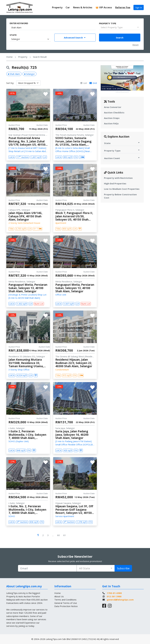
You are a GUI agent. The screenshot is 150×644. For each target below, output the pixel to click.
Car (68, 7)
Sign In (139, 7)
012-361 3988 (114, 596)
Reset (135, 45)
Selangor (30, 74)
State (13, 35)
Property (57, 7)
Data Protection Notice (66, 606)
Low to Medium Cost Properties (122, 189)
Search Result (40, 57)
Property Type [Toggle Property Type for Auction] (122, 151)
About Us (59, 596)
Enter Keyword (19, 23)
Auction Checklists (114, 112)
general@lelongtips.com (120, 600)
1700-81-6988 (114, 593)
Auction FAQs (111, 123)
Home (9, 57)
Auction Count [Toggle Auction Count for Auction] (122, 158)
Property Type (108, 23)
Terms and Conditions (65, 600)
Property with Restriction (118, 178)
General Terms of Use (66, 603)
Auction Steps (112, 118)
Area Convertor (113, 107)
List (83, 83)
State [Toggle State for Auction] (122, 143)
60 (58, 535)
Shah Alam (14, 74)
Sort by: (10, 83)
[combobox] (120, 27)
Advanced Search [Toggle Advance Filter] (75, 38)
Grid (93, 83)
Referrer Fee (123, 7)
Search (120, 38)
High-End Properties (115, 183)
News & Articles (83, 7)
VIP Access (104, 7)
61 (65, 535)
